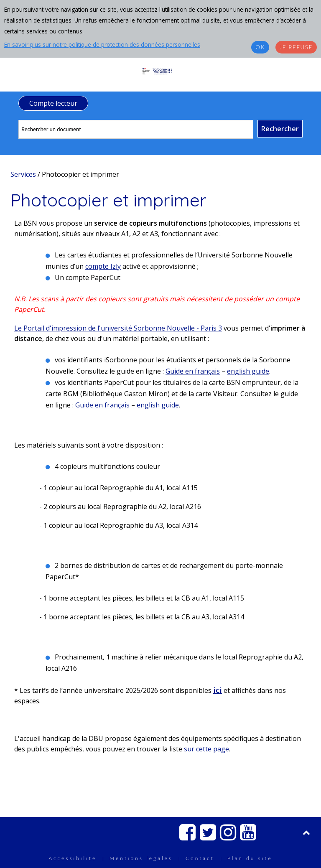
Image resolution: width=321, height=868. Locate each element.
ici (218, 690)
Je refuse (296, 47)
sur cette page (206, 749)
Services (23, 174)
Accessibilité (73, 858)
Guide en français (193, 371)
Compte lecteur (53, 103)
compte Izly (103, 266)
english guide (248, 371)
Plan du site (250, 858)
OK (260, 47)
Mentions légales (141, 858)
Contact (200, 858)
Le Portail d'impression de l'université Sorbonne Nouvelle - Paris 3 (118, 328)
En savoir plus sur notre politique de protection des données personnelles (102, 45)
